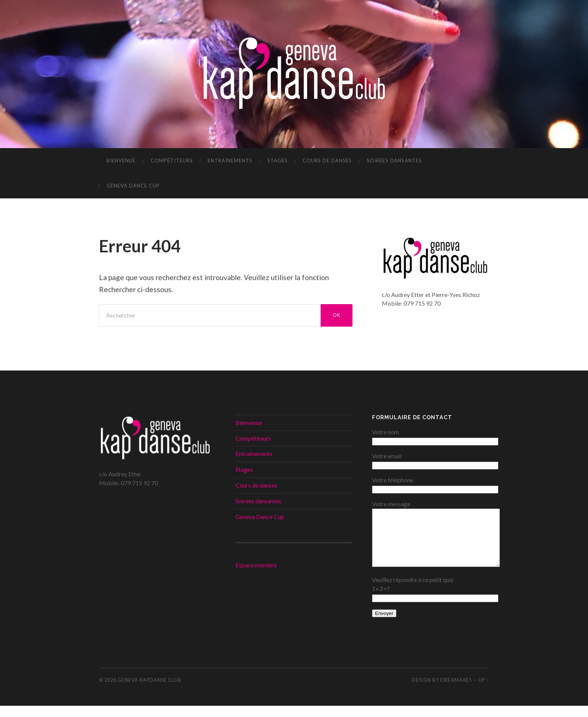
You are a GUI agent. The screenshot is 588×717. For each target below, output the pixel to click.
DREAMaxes (456, 691)
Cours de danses (327, 160)
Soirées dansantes (394, 160)
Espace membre (256, 565)
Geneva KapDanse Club (149, 691)
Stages (277, 160)
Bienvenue (121, 160)
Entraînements (230, 160)
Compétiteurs (172, 160)
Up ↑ (484, 691)
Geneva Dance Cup (133, 186)
